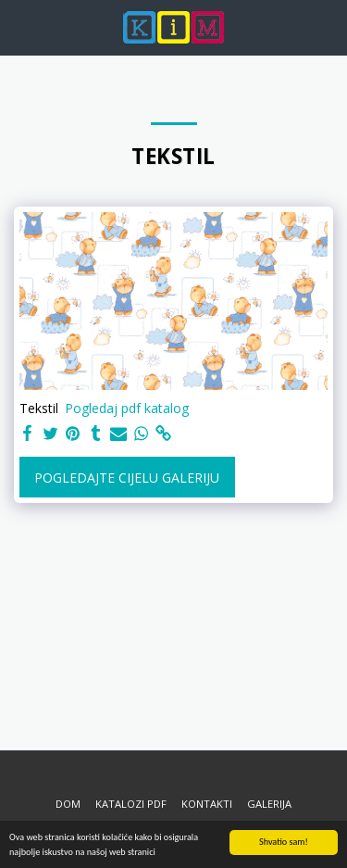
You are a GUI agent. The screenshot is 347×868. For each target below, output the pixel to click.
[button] (20, 26)
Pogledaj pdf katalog (127, 408)
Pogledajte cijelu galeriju (127, 478)
